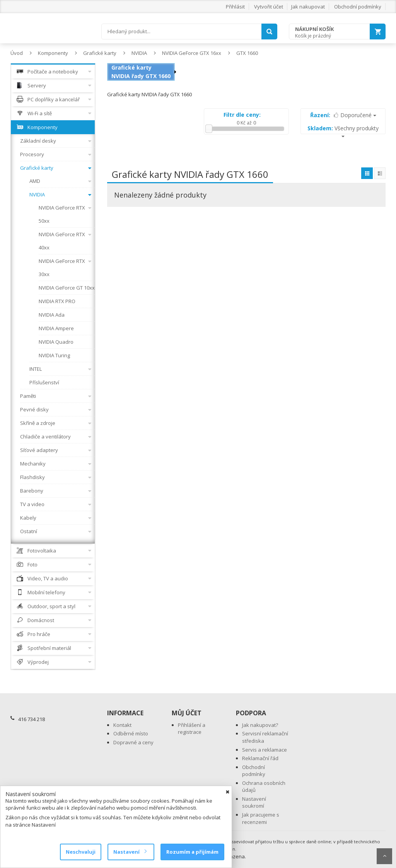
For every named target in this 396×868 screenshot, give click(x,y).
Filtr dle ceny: (242, 115)
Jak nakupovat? (260, 725)
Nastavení (130, 852)
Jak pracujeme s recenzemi (261, 818)
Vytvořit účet (269, 7)
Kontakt (122, 725)
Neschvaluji (81, 852)
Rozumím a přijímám (192, 852)
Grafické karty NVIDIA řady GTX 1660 (141, 72)
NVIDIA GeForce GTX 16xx (192, 53)
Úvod (17, 53)
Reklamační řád (260, 758)
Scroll (384, 856)
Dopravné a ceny (133, 742)
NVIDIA (139, 53)
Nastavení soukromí (254, 802)
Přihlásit (235, 7)
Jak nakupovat (308, 7)
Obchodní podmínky (358, 7)
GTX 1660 (247, 53)
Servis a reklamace (265, 750)
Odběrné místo (131, 733)
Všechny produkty (343, 131)
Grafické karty (100, 53)
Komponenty (53, 53)
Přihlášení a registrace (192, 729)
